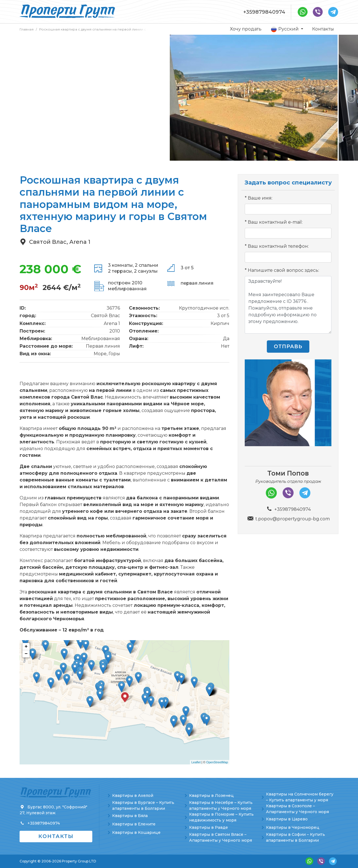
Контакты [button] (56, 836)
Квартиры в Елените (134, 824)
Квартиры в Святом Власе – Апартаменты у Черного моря (221, 837)
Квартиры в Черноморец (293, 827)
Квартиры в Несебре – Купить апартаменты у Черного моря (221, 805)
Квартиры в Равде (209, 827)
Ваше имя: (260, 198)
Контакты (323, 29)
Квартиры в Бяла (130, 816)
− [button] (26, 654)
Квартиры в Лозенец (211, 796)
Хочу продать (246, 29)
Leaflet (196, 762)
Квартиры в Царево (287, 819)
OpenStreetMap (217, 762)
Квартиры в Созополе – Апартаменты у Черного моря (297, 809)
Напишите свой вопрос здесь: (283, 270)
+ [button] (26, 647)
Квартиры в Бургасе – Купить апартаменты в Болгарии (143, 805)
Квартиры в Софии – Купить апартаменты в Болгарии (295, 837)
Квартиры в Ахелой (133, 796)
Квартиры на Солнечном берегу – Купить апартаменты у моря (300, 797)
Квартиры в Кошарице (136, 832)
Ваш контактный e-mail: (275, 222)
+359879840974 (264, 12)
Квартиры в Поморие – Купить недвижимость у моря (221, 817)
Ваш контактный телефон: (278, 246)
